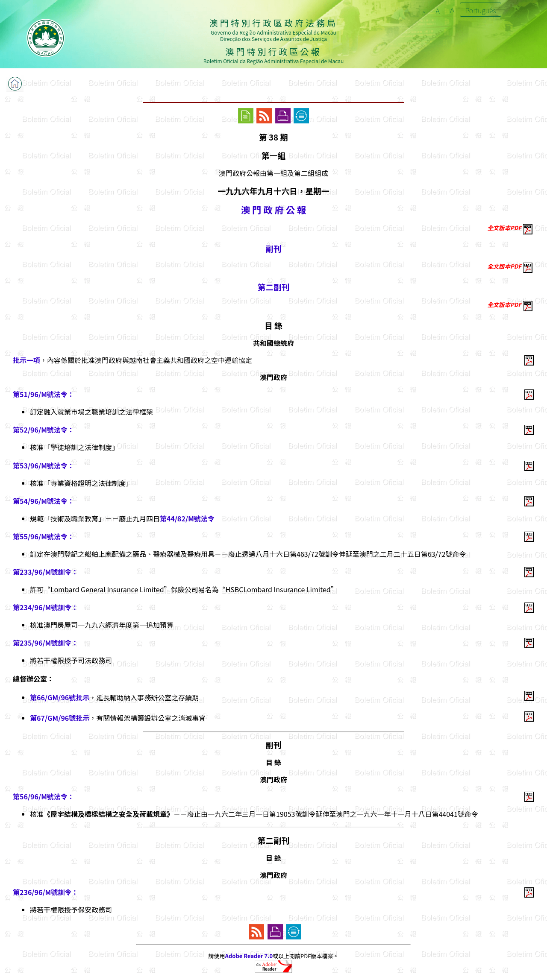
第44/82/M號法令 (187, 518)
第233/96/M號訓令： (46, 572)
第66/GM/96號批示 (60, 697)
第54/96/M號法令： (44, 501)
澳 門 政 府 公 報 (273, 209)
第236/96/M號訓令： (46, 892)
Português (481, 10)
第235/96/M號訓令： (46, 643)
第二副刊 (274, 287)
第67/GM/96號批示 (60, 718)
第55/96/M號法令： (44, 536)
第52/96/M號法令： (44, 430)
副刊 (273, 248)
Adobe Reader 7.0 (249, 956)
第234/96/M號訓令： (46, 607)
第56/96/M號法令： (44, 796)
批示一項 (26, 360)
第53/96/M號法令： (44, 465)
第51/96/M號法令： (44, 394)
